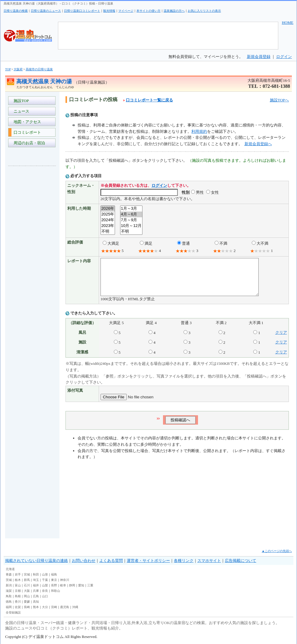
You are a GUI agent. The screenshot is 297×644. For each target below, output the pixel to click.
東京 (54, 580)
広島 (36, 596)
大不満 (262, 243)
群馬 (27, 580)
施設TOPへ (279, 100)
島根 (18, 596)
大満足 (113, 243)
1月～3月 (131, 209)
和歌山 (56, 591)
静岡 (72, 585)
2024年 (108, 220)
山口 (45, 596)
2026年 (108, 209)
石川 (27, 585)
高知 (36, 602)
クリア (281, 340)
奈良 (45, 591)
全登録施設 (13, 612)
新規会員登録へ (258, 144)
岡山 (27, 596)
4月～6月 (131, 214)
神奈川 (65, 580)
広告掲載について (241, 561)
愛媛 (27, 602)
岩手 (18, 574)
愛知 (81, 585)
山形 (45, 574)
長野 (54, 585)
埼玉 (36, 580)
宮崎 (54, 607)
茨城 (9, 580)
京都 (18, 591)
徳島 (9, 602)
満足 (148, 243)
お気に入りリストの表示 (204, 11)
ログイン (284, 57)
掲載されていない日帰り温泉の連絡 (37, 561)
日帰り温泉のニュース (46, 11)
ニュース (20, 111)
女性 (215, 192)
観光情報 (109, 11)
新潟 (9, 585)
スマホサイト (209, 561)
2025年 (108, 214)
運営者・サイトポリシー (148, 561)
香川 (18, 602)
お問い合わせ (84, 561)
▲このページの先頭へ (277, 551)
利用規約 (199, 131)
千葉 (45, 580)
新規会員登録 (259, 57)
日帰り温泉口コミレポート (82, 11)
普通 (186, 243)
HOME (288, 22)
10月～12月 (131, 226)
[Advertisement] (32, 261)
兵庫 (36, 591)
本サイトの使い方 (148, 11)
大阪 (27, 591)
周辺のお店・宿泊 (28, 143)
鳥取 (9, 596)
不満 (223, 243)
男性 (200, 192)
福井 (36, 585)
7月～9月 (131, 220)
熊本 (36, 607)
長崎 (27, 607)
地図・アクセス (26, 122)
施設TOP (20, 101)
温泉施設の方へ (174, 11)
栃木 (18, 580)
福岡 (9, 607)
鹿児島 (65, 607)
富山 (18, 585)
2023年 (108, 226)
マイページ (126, 11)
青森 (9, 574)
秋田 (36, 574)
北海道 (10, 569)
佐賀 (18, 607)
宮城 (27, 574)
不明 (108, 232)
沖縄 (75, 607)
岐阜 (63, 585)
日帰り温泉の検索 (16, 11)
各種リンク (184, 561)
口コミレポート (26, 132)
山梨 (45, 585)
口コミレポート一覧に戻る (148, 100)
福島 (54, 574)
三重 (90, 585)
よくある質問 (111, 561)
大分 (45, 607)
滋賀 (9, 591)
